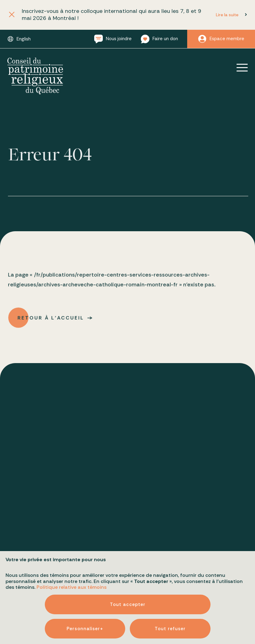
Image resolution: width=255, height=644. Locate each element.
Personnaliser (85, 604)
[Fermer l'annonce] (12, 15)
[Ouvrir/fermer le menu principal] (238, 67)
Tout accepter (128, 580)
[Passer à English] (19, 39)
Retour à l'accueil (51, 319)
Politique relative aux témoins (71, 562)
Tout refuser (170, 604)
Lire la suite (227, 15)
